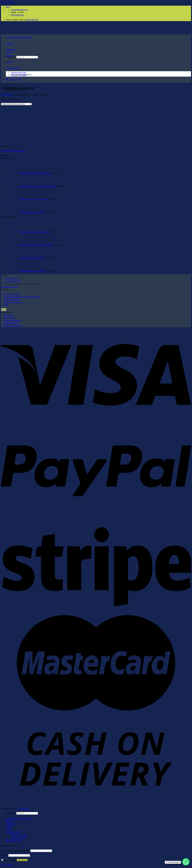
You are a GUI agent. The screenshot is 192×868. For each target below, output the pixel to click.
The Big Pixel (23, 809)
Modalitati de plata (12, 320)
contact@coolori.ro (12, 281)
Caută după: (11, 813)
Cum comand (10, 318)
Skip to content (7, 2)
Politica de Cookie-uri (13, 302)
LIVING (9, 62)
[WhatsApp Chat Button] (186, 862)
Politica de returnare (12, 326)
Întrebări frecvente (12, 300)
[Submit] (7, 817)
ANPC (6, 305)
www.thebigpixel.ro (9, 287)
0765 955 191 (32, 20)
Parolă (4, 855)
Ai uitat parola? (7, 865)
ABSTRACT (11, 50)
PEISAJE (9, 44)
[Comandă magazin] (16, 104)
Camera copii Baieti (19, 75)
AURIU (9, 56)
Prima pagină (6, 95)
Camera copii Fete (18, 73)
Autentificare (22, 860)
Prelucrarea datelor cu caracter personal (22, 297)
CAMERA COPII (13, 68)
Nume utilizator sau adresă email (15, 851)
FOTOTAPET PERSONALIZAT (19, 37)
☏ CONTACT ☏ (14, 80)
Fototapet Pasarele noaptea (13, 151)
